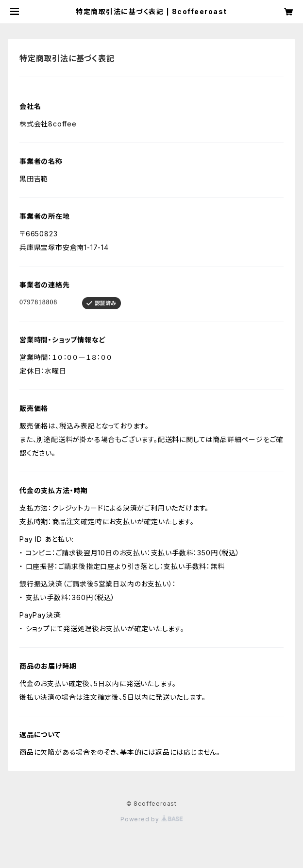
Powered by (151, 819)
